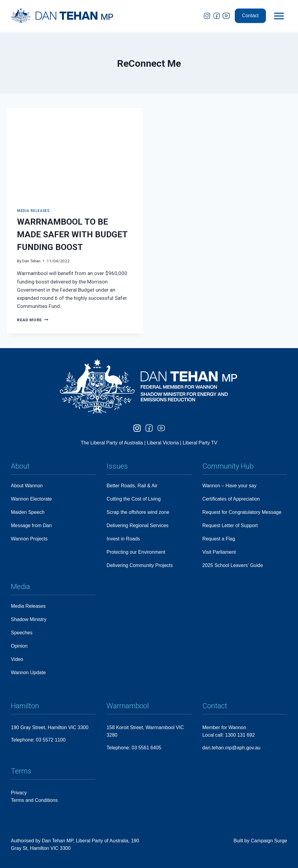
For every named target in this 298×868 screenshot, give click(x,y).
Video (17, 659)
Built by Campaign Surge (260, 841)
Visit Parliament (219, 552)
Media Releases (33, 211)
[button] (279, 11)
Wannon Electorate (31, 499)
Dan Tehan (31, 261)
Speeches (22, 633)
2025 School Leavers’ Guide (233, 565)
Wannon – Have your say (229, 486)
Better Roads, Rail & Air (132, 486)
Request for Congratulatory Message (242, 512)
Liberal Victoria (163, 443)
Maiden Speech (28, 512)
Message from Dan (31, 525)
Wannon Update (28, 673)
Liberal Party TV (200, 443)
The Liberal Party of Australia (113, 443)
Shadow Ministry (29, 619)
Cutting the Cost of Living (134, 499)
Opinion (19, 646)
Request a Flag (219, 539)
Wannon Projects (29, 539)
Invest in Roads (123, 539)
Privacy (19, 793)
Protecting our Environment (136, 552)
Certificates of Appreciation (231, 499)
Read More (33, 320)
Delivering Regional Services (138, 525)
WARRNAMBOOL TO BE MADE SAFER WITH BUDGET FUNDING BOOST (72, 234)
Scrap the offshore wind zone (138, 512)
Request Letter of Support (230, 525)
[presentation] (75, 153)
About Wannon (27, 486)
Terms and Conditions (34, 800)
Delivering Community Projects (140, 565)
